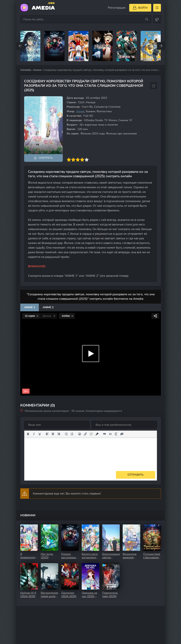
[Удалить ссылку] (91, 434)
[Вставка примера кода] (110, 434)
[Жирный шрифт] (28, 434)
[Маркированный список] (66, 434)
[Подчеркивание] (40, 434)
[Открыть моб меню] (157, 8)
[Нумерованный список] (72, 434)
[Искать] (147, 19)
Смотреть (46, 158)
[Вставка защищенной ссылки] (97, 434)
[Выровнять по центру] (53, 434)
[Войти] (140, 8)
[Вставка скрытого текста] (122, 434)
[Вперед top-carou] (161, 46)
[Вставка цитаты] (105, 434)
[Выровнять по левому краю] (47, 434)
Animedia (26, 70)
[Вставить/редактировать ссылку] (85, 434)
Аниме (37, 70)
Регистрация (117, 8)
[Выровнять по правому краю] (59, 434)
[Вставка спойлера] (116, 434)
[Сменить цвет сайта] (157, 19)
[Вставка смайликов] (80, 434)
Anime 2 (48, 307)
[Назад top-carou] (20, 46)
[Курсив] (34, 434)
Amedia (43, 7)
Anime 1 (30, 307)
